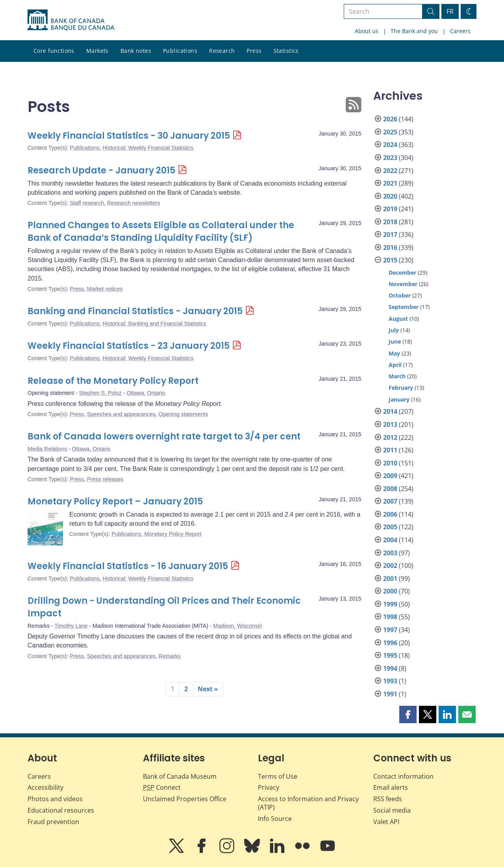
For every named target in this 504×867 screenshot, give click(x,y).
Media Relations (47, 449)
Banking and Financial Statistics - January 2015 (135, 311)
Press (254, 51)
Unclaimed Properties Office (185, 799)
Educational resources (61, 810)
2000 (390, 591)
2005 (390, 527)
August (398, 319)
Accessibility (45, 787)
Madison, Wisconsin (238, 626)
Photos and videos (55, 799)
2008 (390, 489)
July (394, 330)
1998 (390, 617)
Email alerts (391, 787)
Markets (97, 51)
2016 (390, 247)
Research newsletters (134, 203)
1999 (390, 604)
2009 (390, 476)
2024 (390, 145)
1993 (390, 681)
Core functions (54, 51)
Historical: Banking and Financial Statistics (154, 324)
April (395, 365)
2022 (390, 171)
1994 (390, 668)
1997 (390, 630)
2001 (390, 579)
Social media (392, 810)
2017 (390, 234)
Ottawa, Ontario (146, 393)
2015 (390, 260)
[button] (408, 714)
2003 (390, 553)
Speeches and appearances (121, 414)
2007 (390, 501)
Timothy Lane (71, 626)
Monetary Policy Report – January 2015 (115, 501)
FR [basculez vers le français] (450, 11)
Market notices (105, 289)
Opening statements (183, 414)
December (402, 273)
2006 (390, 514)
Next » (208, 689)
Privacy (269, 787)
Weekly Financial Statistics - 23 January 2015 (129, 346)
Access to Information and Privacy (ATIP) (308, 803)
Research (222, 51)
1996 (390, 643)
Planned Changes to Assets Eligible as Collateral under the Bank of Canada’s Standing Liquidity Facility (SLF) (161, 232)
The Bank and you (414, 31)
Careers (460, 31)
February (401, 388)
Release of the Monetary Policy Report (113, 381)
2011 (390, 450)
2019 (390, 209)
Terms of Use (278, 776)
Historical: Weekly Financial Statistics (148, 148)
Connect (162, 787)
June (395, 341)
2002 (390, 566)
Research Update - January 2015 (101, 170)
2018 (390, 222)
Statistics (286, 51)
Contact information (403, 776)
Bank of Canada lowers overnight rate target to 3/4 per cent (164, 436)
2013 (390, 424)
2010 (390, 463)
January (399, 399)
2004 (390, 540)
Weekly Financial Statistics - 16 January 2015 (128, 566)
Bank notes (136, 51)
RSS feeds (388, 799)
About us (367, 31)
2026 (390, 119)
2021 (390, 183)
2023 (390, 158)
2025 (390, 132)
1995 (390, 655)
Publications (180, 51)
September (404, 307)
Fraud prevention (53, 822)
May (394, 353)
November (403, 284)
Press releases (105, 479)
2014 (390, 411)
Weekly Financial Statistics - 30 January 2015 (129, 136)
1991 (390, 694)
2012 (390, 437)
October (400, 295)
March (397, 376)
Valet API (386, 822)
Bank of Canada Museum (180, 776)
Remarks (170, 656)
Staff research (87, 203)
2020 (390, 196)
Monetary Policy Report (173, 534)
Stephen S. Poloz (100, 393)
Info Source (275, 819)
